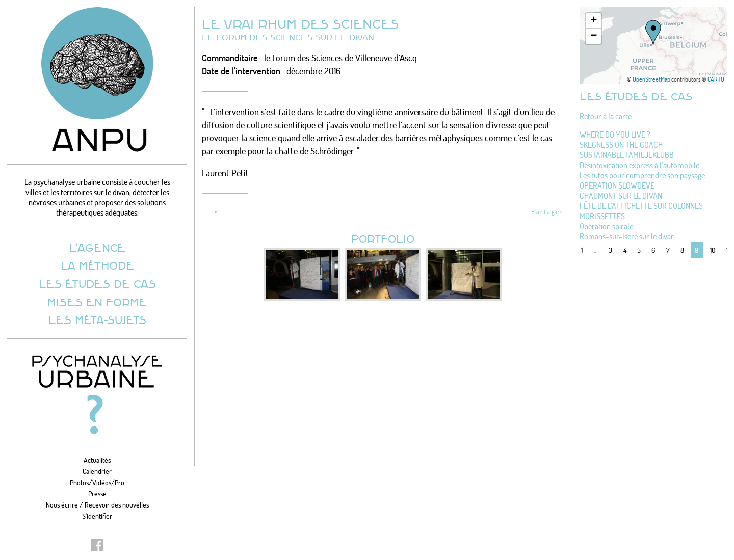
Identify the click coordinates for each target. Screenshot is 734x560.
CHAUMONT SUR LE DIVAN (621, 196)
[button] (653, 33)
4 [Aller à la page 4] (625, 250)
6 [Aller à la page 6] (653, 250)
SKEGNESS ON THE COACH (621, 145)
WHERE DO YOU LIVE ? (615, 135)
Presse (97, 494)
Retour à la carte (606, 116)
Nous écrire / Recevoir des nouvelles (97, 505)
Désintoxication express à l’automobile (639, 165)
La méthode (97, 265)
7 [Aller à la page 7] (668, 250)
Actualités (97, 460)
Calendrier (97, 471)
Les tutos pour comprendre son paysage (642, 175)
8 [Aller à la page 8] (682, 250)
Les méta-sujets (97, 320)
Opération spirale (606, 226)
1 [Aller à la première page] (582, 250)
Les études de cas (97, 284)
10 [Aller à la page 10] (713, 250)
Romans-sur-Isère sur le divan (627, 236)
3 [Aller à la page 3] (610, 250)
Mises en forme (97, 302)
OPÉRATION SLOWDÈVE (617, 185)
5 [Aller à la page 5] (639, 250)
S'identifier (97, 516)
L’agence (97, 247)
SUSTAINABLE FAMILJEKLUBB (627, 155)
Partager (547, 211)
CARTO (716, 79)
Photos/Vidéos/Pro (97, 482)
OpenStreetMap (651, 79)
